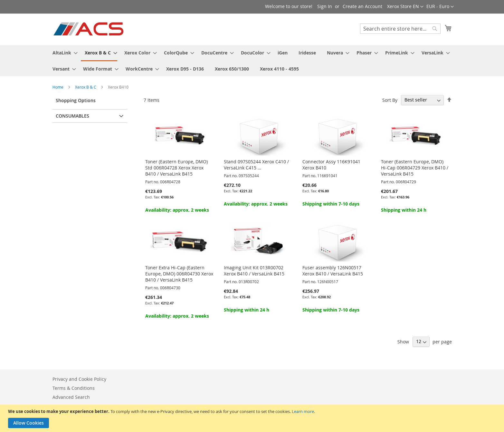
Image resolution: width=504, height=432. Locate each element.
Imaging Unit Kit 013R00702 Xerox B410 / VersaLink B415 (254, 271)
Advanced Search (71, 397)
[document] (253, 418)
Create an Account (362, 6)
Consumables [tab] (72, 116)
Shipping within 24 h (404, 210)
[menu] (252, 61)
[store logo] (89, 29)
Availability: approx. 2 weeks (177, 210)
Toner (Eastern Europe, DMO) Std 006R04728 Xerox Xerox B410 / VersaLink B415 (176, 168)
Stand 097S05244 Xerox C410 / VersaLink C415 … (256, 165)
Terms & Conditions (74, 388)
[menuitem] (63, 53)
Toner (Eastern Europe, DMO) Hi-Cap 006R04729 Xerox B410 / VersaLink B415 (415, 168)
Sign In (325, 6)
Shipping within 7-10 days (331, 204)
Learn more (303, 411)
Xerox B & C (86, 87)
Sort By (390, 100)
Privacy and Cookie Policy (79, 379)
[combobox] (400, 29)
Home (58, 87)
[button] (440, 7)
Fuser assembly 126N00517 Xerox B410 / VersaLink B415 (333, 271)
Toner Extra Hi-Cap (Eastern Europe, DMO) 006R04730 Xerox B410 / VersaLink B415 (179, 274)
